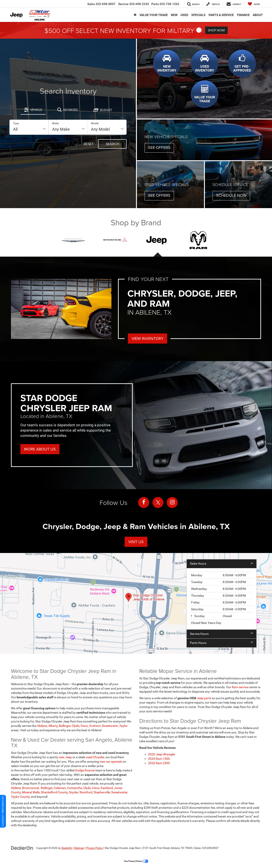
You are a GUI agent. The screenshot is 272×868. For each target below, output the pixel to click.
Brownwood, (31, 788)
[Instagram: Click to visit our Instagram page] (172, 502)
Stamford (86, 792)
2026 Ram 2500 (159, 763)
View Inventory (148, 338)
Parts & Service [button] (221, 15)
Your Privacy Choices (136, 861)
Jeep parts (204, 698)
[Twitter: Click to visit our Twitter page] (158, 502)
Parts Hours (222, 643)
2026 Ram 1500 (159, 759)
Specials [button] (198, 15)
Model (95, 123)
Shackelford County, (55, 792)
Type (16, 123)
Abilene (42, 726)
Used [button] (184, 15)
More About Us (40, 449)
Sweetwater (110, 726)
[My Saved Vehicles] (254, 4)
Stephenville (102, 792)
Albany (53, 726)
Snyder (73, 792)
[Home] (135, 15)
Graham (95, 726)
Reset (89, 144)
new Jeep (65, 757)
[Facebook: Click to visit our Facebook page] (144, 502)
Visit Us (136, 542)
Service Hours (222, 634)
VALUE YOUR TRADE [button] (154, 15)
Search (112, 144)
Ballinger (65, 726)
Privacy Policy (94, 848)
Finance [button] (243, 15)
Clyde (75, 726)
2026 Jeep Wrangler (162, 754)
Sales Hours (222, 564)
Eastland (107, 788)
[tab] (33, 110)
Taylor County (20, 797)
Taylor (123, 726)
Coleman (60, 788)
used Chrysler (95, 757)
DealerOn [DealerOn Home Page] (67, 848)
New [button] (174, 15)
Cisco (84, 726)
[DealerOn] (22, 848)
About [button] (258, 15)
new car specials (111, 762)
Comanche (74, 788)
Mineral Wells (31, 792)
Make (55, 123)
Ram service (240, 687)
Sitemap (79, 848)
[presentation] (157, 240)
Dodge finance (85, 770)
